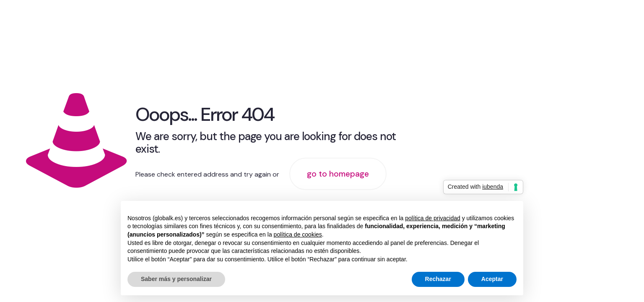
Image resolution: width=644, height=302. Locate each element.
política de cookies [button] (298, 234)
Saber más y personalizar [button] (176, 279)
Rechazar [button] (438, 279)
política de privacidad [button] (433, 218)
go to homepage (338, 174)
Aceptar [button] (492, 279)
